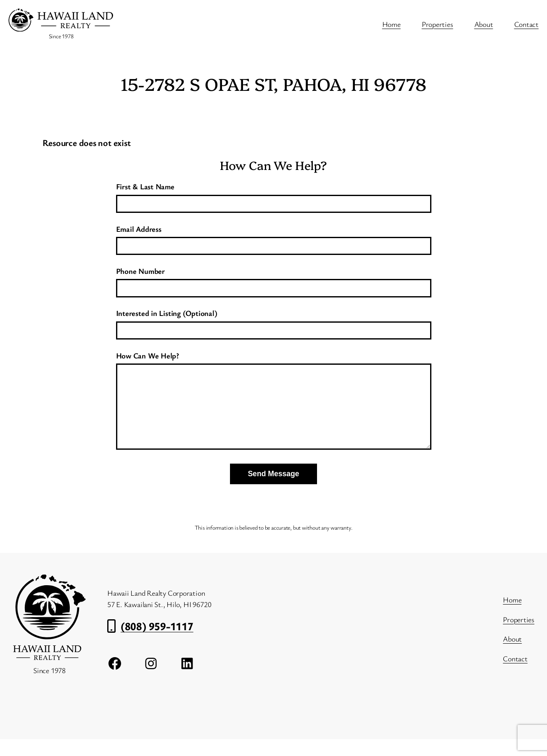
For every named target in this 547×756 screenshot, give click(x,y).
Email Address (274, 237)
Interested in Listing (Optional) (274, 321)
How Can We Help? (274, 410)
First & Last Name (274, 195)
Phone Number (274, 279)
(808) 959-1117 (157, 643)
